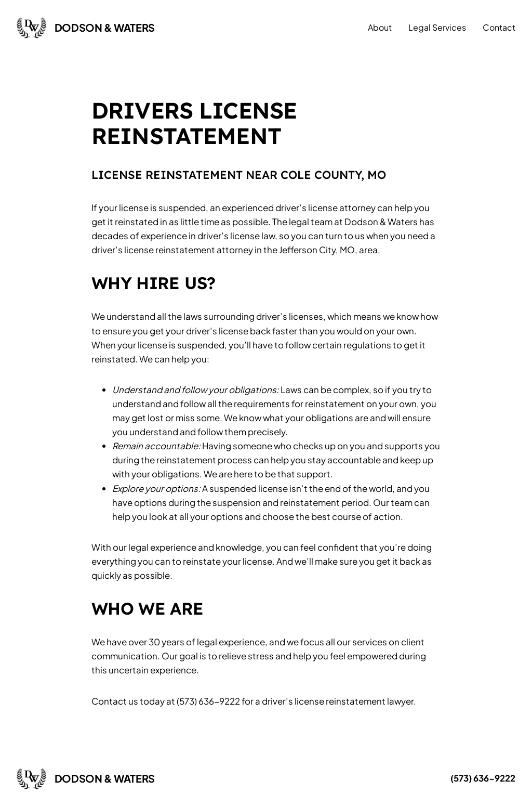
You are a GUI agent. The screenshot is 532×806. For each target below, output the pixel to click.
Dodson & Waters (105, 27)
